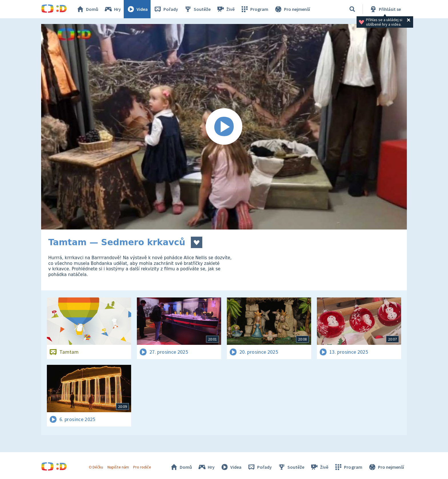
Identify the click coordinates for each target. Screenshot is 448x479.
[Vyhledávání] (352, 9)
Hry (112, 9)
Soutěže (197, 9)
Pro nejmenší (292, 9)
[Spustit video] (224, 127)
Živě (225, 9)
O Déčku (96, 467)
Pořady (166, 9)
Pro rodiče (142, 467)
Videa (137, 9)
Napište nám (118, 467)
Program (254, 9)
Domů (87, 9)
